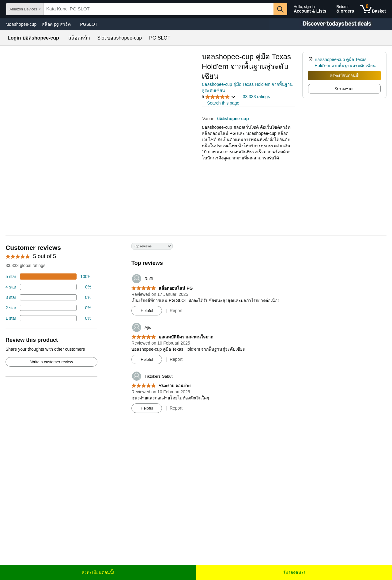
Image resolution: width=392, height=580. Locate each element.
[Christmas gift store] (331, 24)
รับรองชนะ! (294, 572)
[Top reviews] (196, 330)
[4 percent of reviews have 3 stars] (48, 297)
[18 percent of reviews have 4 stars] (48, 287)
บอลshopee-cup (21, 24)
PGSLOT (89, 24)
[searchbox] (159, 9)
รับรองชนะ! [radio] (345, 89)
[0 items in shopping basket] (373, 9)
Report (176, 311)
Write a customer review (52, 362)
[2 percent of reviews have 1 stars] (48, 318)
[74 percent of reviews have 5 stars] (48, 277)
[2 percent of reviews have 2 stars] (48, 308)
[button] (219, 97)
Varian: (210, 119)
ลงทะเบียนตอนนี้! (345, 76)
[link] (311, 63)
